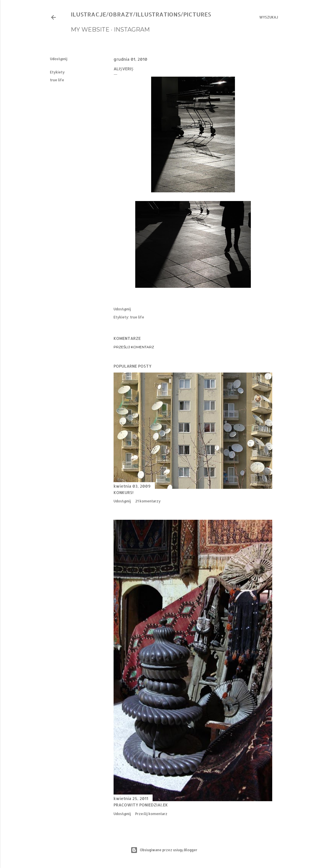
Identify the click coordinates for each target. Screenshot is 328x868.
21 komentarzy (148, 501)
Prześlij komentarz (134, 347)
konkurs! (124, 492)
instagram (132, 30)
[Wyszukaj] (269, 17)
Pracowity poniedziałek (141, 805)
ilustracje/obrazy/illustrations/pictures (141, 14)
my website (90, 30)
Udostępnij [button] (59, 59)
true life (57, 80)
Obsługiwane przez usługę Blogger (164, 850)
